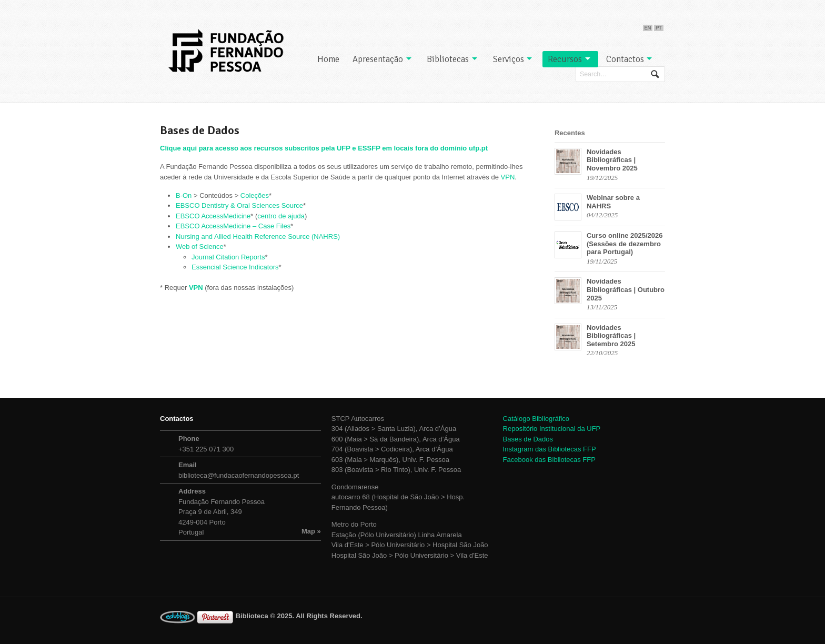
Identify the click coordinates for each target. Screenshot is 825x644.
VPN (508, 177)
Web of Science (200, 246)
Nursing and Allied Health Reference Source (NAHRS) (258, 237)
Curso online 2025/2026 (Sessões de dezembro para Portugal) (625, 244)
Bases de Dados (528, 439)
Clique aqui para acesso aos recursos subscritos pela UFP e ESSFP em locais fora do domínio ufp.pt (324, 148)
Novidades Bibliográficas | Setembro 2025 (611, 336)
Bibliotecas (448, 59)
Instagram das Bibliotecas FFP (550, 449)
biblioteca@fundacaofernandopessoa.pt (239, 475)
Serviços (509, 59)
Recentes (570, 133)
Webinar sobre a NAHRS (613, 202)
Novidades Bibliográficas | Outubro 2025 (626, 289)
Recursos (565, 59)
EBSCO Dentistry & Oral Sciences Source (239, 205)
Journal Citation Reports (228, 257)
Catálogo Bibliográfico (536, 419)
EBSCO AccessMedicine (213, 216)
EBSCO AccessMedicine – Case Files (233, 226)
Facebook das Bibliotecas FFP (549, 460)
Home (328, 59)
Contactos (625, 59)
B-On (184, 195)
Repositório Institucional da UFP (552, 429)
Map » (311, 531)
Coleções (255, 195)
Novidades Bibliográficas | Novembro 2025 (612, 160)
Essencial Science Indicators (235, 267)
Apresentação (378, 59)
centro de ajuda (281, 216)
